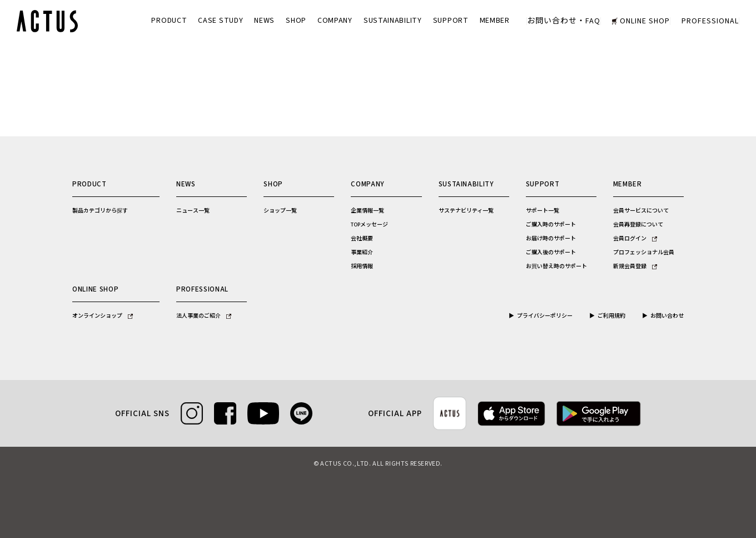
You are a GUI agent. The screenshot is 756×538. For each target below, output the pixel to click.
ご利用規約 (611, 316)
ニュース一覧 (193, 211)
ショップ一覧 (280, 211)
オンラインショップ (103, 316)
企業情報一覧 (367, 211)
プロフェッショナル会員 (644, 253)
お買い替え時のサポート (556, 266)
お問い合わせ (667, 316)
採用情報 (362, 266)
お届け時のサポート (551, 239)
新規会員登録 (635, 266)
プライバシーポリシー (545, 316)
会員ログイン (635, 239)
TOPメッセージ (369, 225)
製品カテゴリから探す (100, 211)
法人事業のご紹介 (204, 316)
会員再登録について (638, 225)
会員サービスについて (641, 211)
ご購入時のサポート (551, 225)
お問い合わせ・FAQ (564, 21)
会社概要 (362, 239)
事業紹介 (362, 253)
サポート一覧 (543, 211)
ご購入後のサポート (551, 253)
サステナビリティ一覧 (466, 211)
